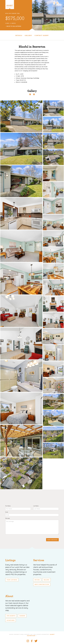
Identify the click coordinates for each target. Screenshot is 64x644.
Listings (10, 560)
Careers (22, 616)
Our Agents (11, 616)
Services (39, 560)
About (9, 596)
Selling (46, 580)
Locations (11, 620)
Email (7, 512)
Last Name (36, 506)
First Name (8, 506)
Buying (37, 580)
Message (8, 518)
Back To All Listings (14, 26)
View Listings (12, 580)
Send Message (52, 540)
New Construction (42, 584)
